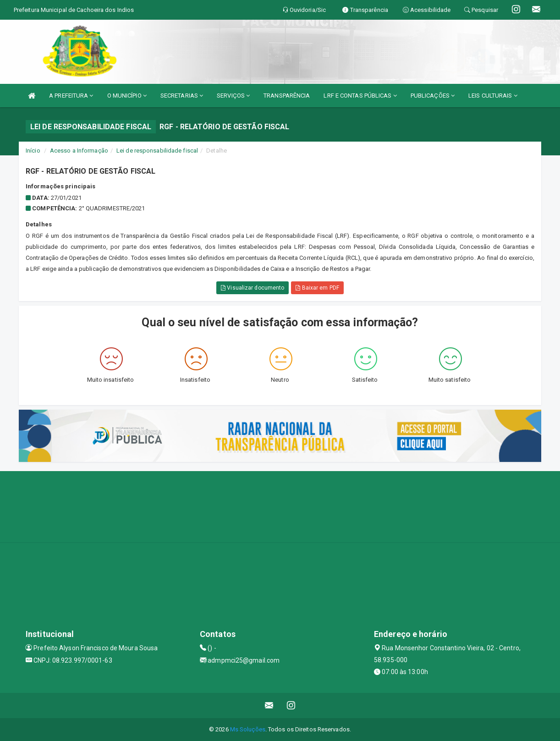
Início (33, 151)
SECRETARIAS (182, 96)
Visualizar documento (253, 288)
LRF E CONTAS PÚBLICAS (360, 96)
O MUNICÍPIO (127, 96)
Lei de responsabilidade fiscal (157, 151)
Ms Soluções (248, 729)
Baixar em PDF (317, 288)
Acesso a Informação (79, 151)
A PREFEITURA (71, 96)
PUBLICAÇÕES (433, 96)
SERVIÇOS (233, 96)
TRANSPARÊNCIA (287, 96)
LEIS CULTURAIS (493, 96)
